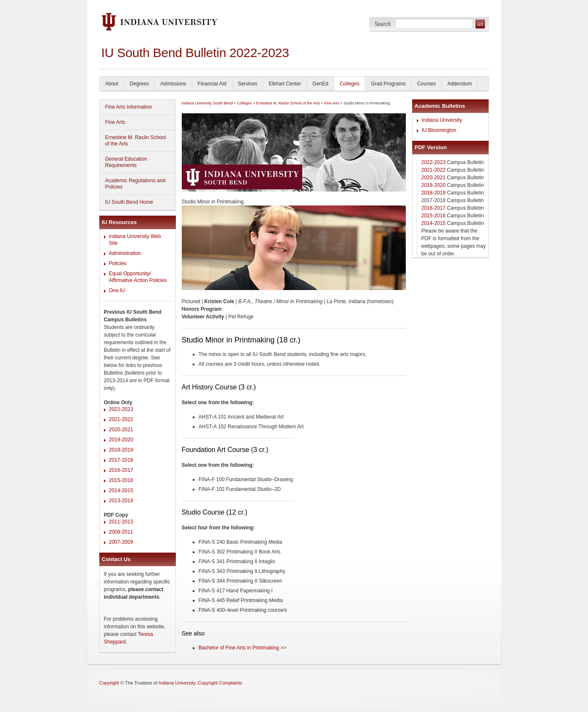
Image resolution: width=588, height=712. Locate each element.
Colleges (350, 84)
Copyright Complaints (220, 683)
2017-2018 (121, 460)
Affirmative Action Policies (138, 280)
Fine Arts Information (129, 107)
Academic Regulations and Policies (135, 184)
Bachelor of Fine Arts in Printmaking (239, 648)
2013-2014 (121, 501)
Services (248, 84)
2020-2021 (121, 430)
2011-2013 (121, 522)
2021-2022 (121, 419)
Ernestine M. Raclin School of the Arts (136, 141)
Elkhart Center (285, 84)
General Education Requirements (126, 162)
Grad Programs (388, 84)
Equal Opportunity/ (130, 274)
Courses (426, 84)
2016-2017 (121, 470)
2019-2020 (121, 440)
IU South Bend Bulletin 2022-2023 (195, 53)
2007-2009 (121, 542)
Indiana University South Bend (207, 103)
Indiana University (442, 120)
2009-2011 (121, 532)
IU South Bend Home (129, 202)
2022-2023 (121, 409)
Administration (125, 253)
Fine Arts (115, 122)
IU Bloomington (439, 130)
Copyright (109, 683)
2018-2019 (121, 450)
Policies (118, 263)
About (112, 84)
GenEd (320, 84)
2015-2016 (121, 480)
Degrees (139, 84)
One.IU (117, 290)
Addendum (459, 84)
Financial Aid (212, 84)
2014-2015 (121, 490)
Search (383, 24)
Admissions (173, 84)
